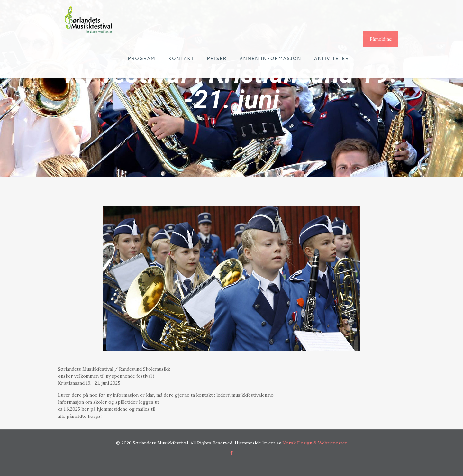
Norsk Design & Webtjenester (315, 443)
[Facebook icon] (232, 453)
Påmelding (381, 39)
